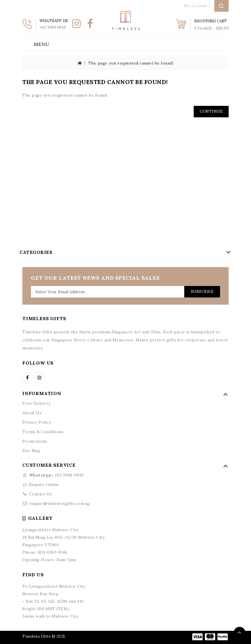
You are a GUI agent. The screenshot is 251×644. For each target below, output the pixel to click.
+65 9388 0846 (53, 475)
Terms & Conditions (43, 432)
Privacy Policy (37, 422)
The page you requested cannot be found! (131, 63)
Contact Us (41, 494)
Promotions (35, 441)
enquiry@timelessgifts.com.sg (59, 503)
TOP (240, 633)
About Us (32, 413)
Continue (211, 111)
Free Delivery (37, 403)
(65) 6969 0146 (53, 552)
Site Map (31, 451)
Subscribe (202, 292)
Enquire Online (44, 485)
